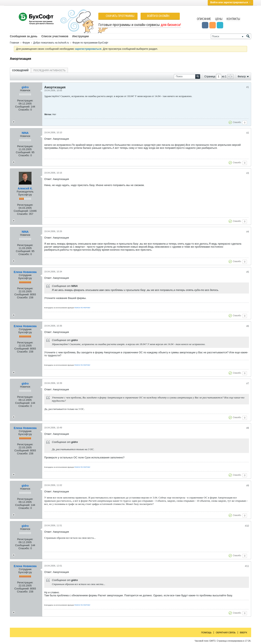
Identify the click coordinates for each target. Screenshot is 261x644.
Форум (26, 43)
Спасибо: (24, 110)
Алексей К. (25, 188)
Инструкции (81, 36)
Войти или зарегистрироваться (230, 2)
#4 (248, 232)
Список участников (55, 36)
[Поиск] (231, 36)
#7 (248, 384)
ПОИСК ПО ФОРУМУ (82, 308)
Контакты (233, 19)
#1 (248, 87)
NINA (25, 133)
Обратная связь (226, 633)
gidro (25, 87)
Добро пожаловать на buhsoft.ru (51, 43)
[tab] (20, 70)
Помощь (207, 633)
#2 (248, 133)
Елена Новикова (25, 272)
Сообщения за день (24, 36)
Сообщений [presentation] (20, 70)
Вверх (244, 633)
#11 (247, 566)
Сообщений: (23, 107)
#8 (248, 428)
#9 (248, 486)
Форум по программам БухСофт (90, 43)
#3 (248, 173)
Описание (204, 19)
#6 (248, 326)
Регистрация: (25, 101)
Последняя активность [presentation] (49, 70)
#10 (247, 526)
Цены (219, 19)
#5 (248, 272)
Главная (14, 43)
